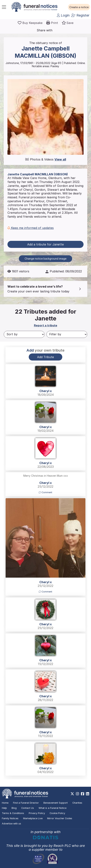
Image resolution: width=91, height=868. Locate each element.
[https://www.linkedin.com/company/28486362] (88, 794)
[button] (79, 7)
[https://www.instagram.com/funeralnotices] (77, 794)
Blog (14, 808)
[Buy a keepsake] (30, 23)
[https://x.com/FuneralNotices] (72, 794)
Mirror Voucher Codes (60, 818)
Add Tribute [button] (45, 357)
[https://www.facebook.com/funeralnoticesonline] (83, 794)
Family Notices (10, 818)
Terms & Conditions (13, 813)
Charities (77, 803)
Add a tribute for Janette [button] (45, 244)
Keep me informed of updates (31, 228)
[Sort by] (24, 334)
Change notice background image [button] (45, 259)
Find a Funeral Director (26, 803)
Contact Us (28, 808)
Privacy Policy (37, 813)
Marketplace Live (33, 818)
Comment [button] (45, 492)
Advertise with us (11, 824)
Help (4, 808)
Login (63, 15)
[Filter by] (67, 334)
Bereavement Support (56, 803)
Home (5, 803)
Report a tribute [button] (46, 325)
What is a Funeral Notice (52, 808)
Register (80, 15)
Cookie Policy (57, 813)
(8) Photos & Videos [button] (45, 159)
